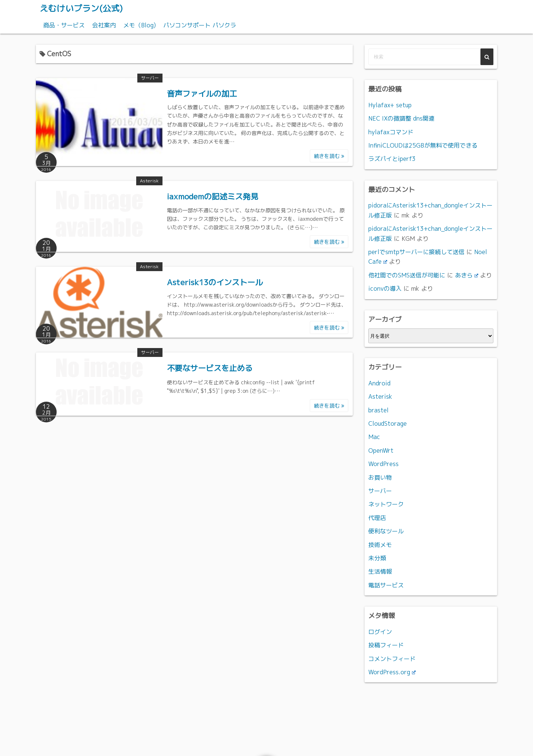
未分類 (377, 558)
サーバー (150, 77)
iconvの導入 (385, 288)
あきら (467, 275)
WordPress (383, 464)
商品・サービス (64, 25)
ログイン (380, 631)
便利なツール (386, 531)
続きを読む (329, 156)
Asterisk (149, 180)
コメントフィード (392, 658)
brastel (378, 410)
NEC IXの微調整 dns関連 (401, 118)
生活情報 (380, 571)
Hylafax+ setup (390, 105)
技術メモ (380, 544)
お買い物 (380, 477)
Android (379, 383)
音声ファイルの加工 (202, 93)
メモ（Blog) (140, 25)
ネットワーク (386, 504)
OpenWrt (381, 450)
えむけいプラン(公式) (83, 8)
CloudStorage (388, 423)
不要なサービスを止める (210, 368)
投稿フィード (386, 645)
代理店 (377, 517)
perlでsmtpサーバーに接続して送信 (416, 252)
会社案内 (104, 25)
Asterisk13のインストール (215, 282)
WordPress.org (392, 672)
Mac (374, 437)
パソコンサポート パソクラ (200, 25)
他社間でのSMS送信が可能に (407, 275)
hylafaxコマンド (391, 132)
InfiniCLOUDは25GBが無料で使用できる (423, 145)
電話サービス (386, 585)
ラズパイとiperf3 (392, 159)
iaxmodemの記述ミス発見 (213, 196)
